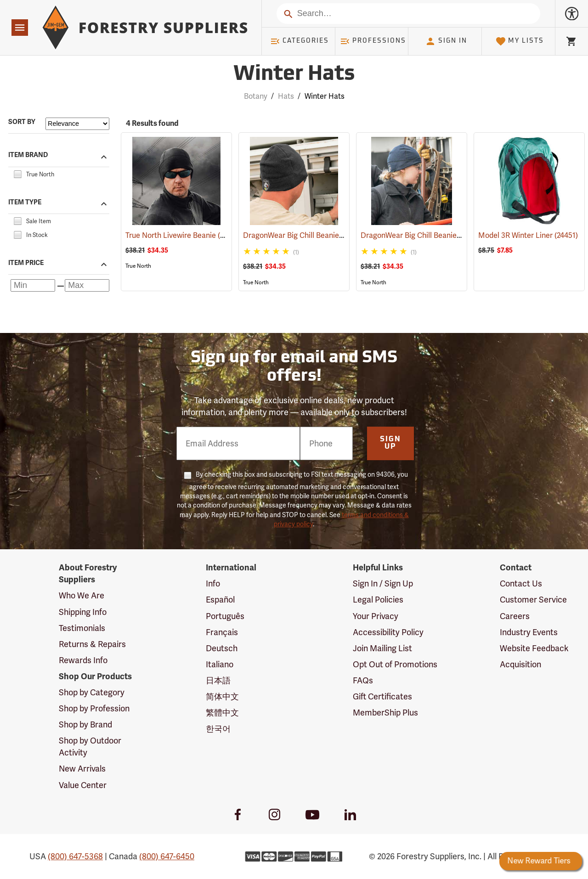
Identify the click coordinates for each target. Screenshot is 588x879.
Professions (373, 41)
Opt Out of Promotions (395, 664)
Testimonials (82, 628)
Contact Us (521, 583)
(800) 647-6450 (167, 856)
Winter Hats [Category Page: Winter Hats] (294, 75)
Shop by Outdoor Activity (90, 747)
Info (213, 583)
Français (222, 632)
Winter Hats (325, 96)
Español (220, 600)
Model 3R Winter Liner (528, 235)
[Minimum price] (33, 285)
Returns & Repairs (92, 644)
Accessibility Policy (388, 632)
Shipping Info (83, 612)
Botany (256, 96)
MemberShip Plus (385, 713)
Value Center (83, 785)
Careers (515, 616)
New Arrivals (82, 769)
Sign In (446, 41)
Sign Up (390, 443)
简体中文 (222, 696)
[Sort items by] (77, 124)
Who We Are (82, 595)
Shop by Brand (85, 724)
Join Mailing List (382, 648)
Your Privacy (376, 616)
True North (138, 266)
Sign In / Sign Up (383, 583)
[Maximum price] (87, 285)
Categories (300, 41)
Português (225, 616)
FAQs (363, 680)
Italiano (220, 664)
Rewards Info (83, 660)
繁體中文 (222, 713)
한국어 (218, 729)
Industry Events (529, 632)
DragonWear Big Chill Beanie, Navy (432, 235)
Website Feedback (534, 648)
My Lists (520, 41)
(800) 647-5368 (75, 856)
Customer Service (533, 600)
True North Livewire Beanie (184, 235)
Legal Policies (378, 600)
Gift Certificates (382, 696)
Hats (286, 96)
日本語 (218, 680)
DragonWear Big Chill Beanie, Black (315, 235)
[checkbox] (17, 173)
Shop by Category (92, 692)
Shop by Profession (94, 708)
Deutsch (222, 648)
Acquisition (520, 664)
